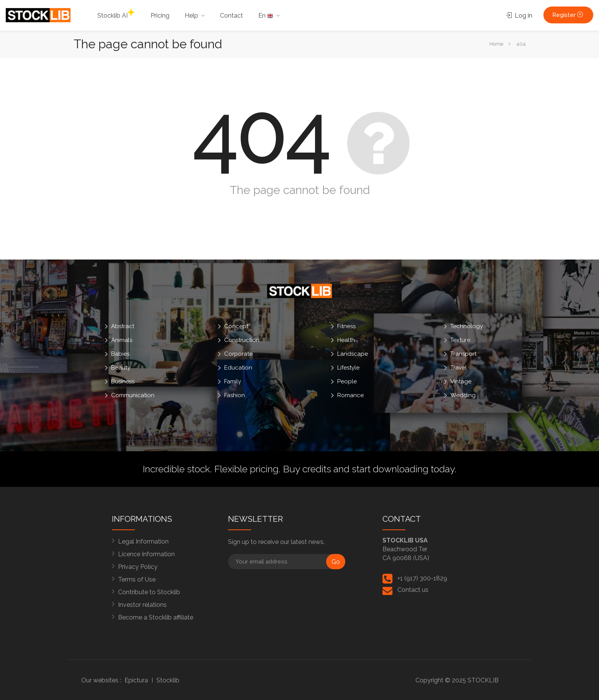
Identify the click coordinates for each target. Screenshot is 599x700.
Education (238, 368)
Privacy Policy (138, 567)
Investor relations (142, 605)
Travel (459, 368)
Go (336, 562)
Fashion (235, 395)
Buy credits (307, 469)
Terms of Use (137, 579)
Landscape (353, 354)
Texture (460, 340)
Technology (467, 326)
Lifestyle (348, 368)
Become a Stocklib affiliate (156, 617)
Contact (231, 16)
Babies (120, 354)
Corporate (238, 354)
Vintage (461, 381)
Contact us (413, 590)
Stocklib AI (116, 14)
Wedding (463, 395)
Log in (519, 16)
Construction (242, 340)
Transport (463, 354)
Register (568, 15)
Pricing (160, 16)
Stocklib (168, 680)
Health (346, 340)
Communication (133, 395)
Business (123, 381)
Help (191, 16)
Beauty (121, 368)
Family (233, 381)
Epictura (136, 680)
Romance (350, 395)
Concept (236, 326)
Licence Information (146, 554)
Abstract (123, 326)
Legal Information (143, 541)
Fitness (346, 326)
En (266, 16)
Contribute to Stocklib (149, 592)
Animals (122, 340)
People (347, 381)
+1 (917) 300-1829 (422, 578)
